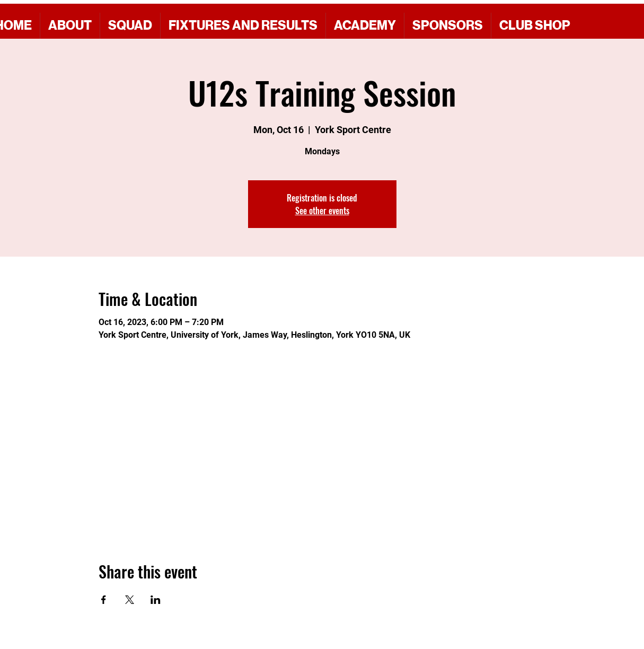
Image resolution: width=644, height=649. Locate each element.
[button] (447, 26)
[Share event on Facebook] (104, 600)
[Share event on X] (130, 600)
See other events (322, 211)
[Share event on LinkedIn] (156, 600)
